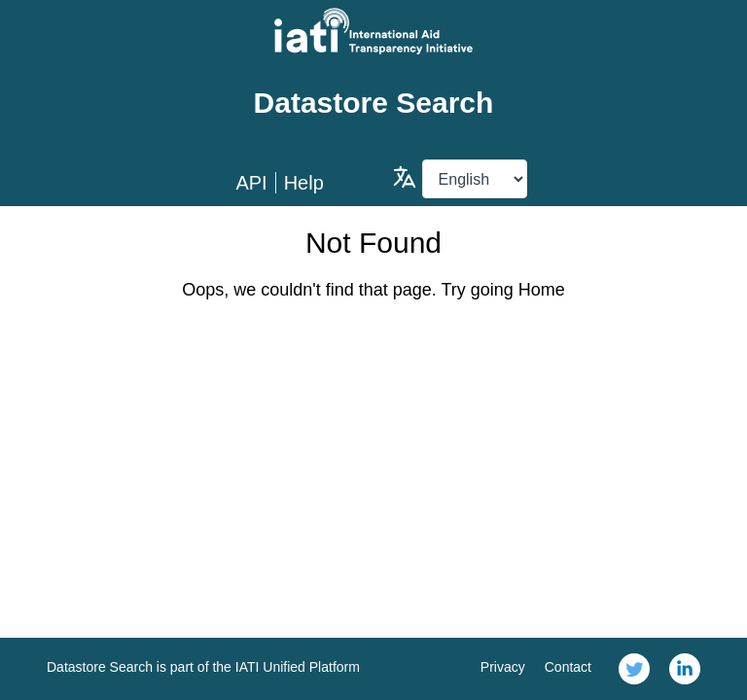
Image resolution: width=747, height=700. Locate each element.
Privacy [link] (503, 667)
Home (542, 290)
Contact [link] (568, 667)
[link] (634, 669)
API (251, 183)
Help (304, 183)
